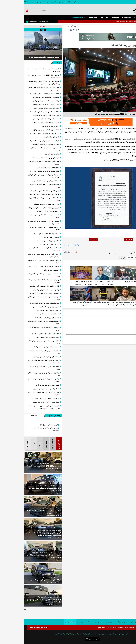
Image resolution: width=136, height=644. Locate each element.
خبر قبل (69, 239)
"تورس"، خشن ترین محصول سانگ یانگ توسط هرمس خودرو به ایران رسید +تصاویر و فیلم (19, 407)
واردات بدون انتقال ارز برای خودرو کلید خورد (22, 399)
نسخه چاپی (89, 253)
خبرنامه (80, 627)
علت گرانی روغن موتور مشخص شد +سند (22, 314)
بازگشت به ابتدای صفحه (46, 245)
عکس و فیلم (80, 17)
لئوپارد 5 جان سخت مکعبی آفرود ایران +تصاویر (22, 580)
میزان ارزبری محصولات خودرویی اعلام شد (22, 204)
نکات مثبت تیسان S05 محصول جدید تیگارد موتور (20, 293)
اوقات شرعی (42, 2)
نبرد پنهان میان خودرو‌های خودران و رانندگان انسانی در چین (19, 163)
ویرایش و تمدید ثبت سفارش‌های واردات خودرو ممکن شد (19, 394)
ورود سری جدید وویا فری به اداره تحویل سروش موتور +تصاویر (19, 89)
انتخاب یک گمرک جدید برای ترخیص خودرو (22, 389)
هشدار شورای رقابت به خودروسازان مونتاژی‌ (22, 130)
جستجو (6, 2)
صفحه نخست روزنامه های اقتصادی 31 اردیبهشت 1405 (19, 186)
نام (132, 315)
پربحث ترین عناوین (28, 416)
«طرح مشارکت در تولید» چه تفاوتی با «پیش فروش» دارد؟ (19, 262)
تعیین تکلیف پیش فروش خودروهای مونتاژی (22, 105)
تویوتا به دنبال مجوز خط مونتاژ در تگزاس (23, 385)
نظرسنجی (18, 2)
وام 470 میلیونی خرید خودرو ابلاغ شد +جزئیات (21, 181)
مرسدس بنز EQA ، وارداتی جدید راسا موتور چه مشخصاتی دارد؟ (19, 223)
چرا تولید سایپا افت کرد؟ (28, 154)
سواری (122, 17)
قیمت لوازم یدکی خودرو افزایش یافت (24, 337)
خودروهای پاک (102, 17)
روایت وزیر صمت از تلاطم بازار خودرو (24, 211)
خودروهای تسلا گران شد (27, 270)
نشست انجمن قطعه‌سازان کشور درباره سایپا (22, 119)
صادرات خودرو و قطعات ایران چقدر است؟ (22, 318)
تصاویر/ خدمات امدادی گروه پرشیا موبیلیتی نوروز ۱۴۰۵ (19, 57)
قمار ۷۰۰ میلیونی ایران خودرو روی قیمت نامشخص (20, 286)
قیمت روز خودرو (69, 17)
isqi (125, 246)
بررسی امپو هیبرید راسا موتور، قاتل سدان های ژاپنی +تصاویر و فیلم (19, 176)
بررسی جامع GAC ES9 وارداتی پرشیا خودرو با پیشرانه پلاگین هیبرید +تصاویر (19, 83)
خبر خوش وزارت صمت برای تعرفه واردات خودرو (20, 303)
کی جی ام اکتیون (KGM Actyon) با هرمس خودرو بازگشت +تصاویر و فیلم (19, 362)
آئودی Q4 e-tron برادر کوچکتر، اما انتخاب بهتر (21, 115)
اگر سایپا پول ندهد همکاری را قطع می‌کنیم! (22, 234)
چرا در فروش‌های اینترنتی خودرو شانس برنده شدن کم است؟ (19, 380)
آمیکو (113, 246)
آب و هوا (29, 2)
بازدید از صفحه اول (127, 253)
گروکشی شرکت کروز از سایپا (25, 425)
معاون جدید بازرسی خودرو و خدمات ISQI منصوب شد (19, 352)
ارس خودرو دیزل (119, 246)
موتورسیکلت (91, 17)
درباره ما (35, 2)
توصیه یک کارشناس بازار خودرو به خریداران (22, 97)
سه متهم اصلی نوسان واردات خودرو (24, 168)
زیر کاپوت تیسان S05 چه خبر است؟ (24, 244)
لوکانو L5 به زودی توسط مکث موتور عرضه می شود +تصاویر (19, 281)
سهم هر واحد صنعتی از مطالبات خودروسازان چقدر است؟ (19, 149)
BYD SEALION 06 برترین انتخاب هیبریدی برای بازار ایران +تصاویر (20, 601)
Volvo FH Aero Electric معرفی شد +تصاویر (21, 334)
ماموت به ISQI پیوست (105, 282)
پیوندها (12, 2)
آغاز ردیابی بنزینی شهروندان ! (26, 237)
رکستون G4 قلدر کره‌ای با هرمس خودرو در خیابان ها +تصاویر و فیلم (20, 556)
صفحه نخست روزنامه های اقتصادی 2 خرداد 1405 (20, 171)
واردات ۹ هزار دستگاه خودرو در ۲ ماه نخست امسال (20, 194)
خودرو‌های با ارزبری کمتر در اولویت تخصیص (22, 307)
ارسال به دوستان (107, 253)
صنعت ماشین (123, 129)
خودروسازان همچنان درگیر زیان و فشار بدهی (22, 123)
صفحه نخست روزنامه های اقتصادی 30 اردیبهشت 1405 (19, 199)
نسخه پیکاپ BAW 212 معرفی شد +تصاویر (22, 402)
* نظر (131, 323)
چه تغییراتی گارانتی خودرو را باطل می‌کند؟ (22, 347)
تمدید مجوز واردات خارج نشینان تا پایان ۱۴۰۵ (21, 144)
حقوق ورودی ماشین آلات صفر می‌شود (24, 310)
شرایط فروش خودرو (54, 17)
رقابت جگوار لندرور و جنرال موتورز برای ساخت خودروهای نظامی (19, 256)
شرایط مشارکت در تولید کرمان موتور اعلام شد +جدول (19, 216)
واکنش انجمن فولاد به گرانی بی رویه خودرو (22, 290)
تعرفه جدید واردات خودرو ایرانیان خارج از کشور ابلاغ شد (19, 298)
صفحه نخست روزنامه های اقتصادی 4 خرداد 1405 (20, 112)
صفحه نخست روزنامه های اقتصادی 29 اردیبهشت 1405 (19, 229)
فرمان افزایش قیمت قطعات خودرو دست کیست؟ (20, 191)
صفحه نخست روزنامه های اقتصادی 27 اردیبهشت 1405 (19, 323)
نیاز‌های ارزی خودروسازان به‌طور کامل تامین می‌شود (20, 267)
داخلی (124, 30)
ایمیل (131, 319)
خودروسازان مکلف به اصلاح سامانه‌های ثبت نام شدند (19, 208)
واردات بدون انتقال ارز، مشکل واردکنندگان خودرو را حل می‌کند (19, 249)
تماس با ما (50, 2)
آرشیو (24, 2)
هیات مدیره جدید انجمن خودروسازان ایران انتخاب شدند (19, 342)
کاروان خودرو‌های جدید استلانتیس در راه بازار (21, 158)
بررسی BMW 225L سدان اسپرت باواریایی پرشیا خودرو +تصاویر (19, 76)
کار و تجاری (113, 17)
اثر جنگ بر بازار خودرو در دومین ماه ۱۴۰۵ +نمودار (20, 141)
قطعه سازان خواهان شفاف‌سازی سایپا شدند (22, 357)
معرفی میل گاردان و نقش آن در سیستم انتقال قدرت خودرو (19, 329)
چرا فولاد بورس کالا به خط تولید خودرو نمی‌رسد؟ (20, 101)
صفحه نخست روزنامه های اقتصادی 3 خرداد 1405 (20, 134)
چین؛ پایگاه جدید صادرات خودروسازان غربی (22, 108)
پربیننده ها (10, 416)
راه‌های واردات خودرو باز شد (27, 126)
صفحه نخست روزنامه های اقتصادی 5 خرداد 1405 (20, 94)
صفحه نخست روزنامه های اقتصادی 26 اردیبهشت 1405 (19, 368)
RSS (1, 2)
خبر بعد (104, 239)
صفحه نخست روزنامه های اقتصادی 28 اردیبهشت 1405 (19, 275)
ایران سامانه (64, 639)
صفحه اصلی (131, 17)
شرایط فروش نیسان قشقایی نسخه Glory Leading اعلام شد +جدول (19, 70)
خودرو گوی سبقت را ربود (28, 137)
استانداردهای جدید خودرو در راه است (24, 241)
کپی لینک (98, 258)
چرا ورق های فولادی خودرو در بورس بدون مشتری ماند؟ (19, 374)
